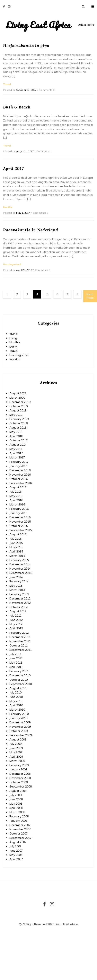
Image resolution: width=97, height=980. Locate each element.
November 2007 (20, 829)
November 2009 (20, 727)
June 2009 (16, 748)
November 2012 (20, 603)
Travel (14, 351)
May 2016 (16, 496)
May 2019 (16, 415)
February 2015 (19, 560)
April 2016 (16, 500)
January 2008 (18, 821)
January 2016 (18, 513)
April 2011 (16, 667)
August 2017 (18, 445)
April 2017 (16, 453)
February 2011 (19, 671)
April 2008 (16, 808)
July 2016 (15, 492)
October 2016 (19, 479)
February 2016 (19, 509)
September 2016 (21, 483)
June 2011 (16, 658)
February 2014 (19, 581)
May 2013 (16, 586)
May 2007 (16, 855)
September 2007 (21, 838)
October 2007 (19, 833)
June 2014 (16, 577)
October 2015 (19, 526)
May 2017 (16, 449)
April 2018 (16, 436)
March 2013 (17, 590)
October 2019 (19, 406)
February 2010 (19, 714)
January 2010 (18, 718)
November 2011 (20, 641)
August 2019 (18, 410)
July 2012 (15, 616)
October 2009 (19, 731)
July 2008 (15, 795)
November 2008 (20, 778)
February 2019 (19, 419)
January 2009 (18, 769)
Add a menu (86, 25)
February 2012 (19, 633)
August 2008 (18, 791)
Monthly (15, 342)
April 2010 (16, 705)
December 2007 (20, 825)
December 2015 (20, 517)
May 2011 (16, 663)
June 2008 (16, 799)
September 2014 (21, 573)
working (15, 359)
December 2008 (20, 774)
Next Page (90, 296)
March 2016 (17, 504)
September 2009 (21, 735)
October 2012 (19, 607)
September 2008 (21, 786)
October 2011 (19, 645)
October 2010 (19, 680)
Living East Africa (38, 25)
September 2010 (21, 684)
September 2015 (21, 530)
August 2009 (18, 739)
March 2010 (17, 710)
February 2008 (19, 816)
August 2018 (18, 428)
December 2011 (20, 637)
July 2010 (15, 692)
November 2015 (20, 522)
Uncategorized (19, 355)
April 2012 (16, 628)
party (13, 347)
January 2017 (18, 466)
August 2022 (18, 393)
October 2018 (19, 423)
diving (13, 334)
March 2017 (17, 457)
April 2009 (16, 757)
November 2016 (20, 475)
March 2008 (17, 812)
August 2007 (18, 842)
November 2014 (20, 569)
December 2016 (20, 470)
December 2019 (20, 402)
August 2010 (18, 688)
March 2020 (17, 398)
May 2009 (16, 752)
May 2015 (16, 547)
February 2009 (19, 765)
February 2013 (19, 594)
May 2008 (16, 804)
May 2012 (16, 624)
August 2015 (18, 534)
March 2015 (17, 556)
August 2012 (18, 611)
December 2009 (20, 722)
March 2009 (17, 761)
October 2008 (19, 782)
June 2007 (16, 851)
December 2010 (20, 675)
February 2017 (19, 462)
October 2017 (19, 440)
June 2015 (16, 543)
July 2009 (15, 744)
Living (13, 338)
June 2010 (16, 697)
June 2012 (16, 620)
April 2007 (16, 859)
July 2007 (15, 846)
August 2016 (18, 487)
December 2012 (20, 598)
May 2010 (16, 701)
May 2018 (16, 432)
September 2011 (21, 650)
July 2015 (15, 539)
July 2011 (15, 654)
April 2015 (16, 551)
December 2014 (20, 564)
